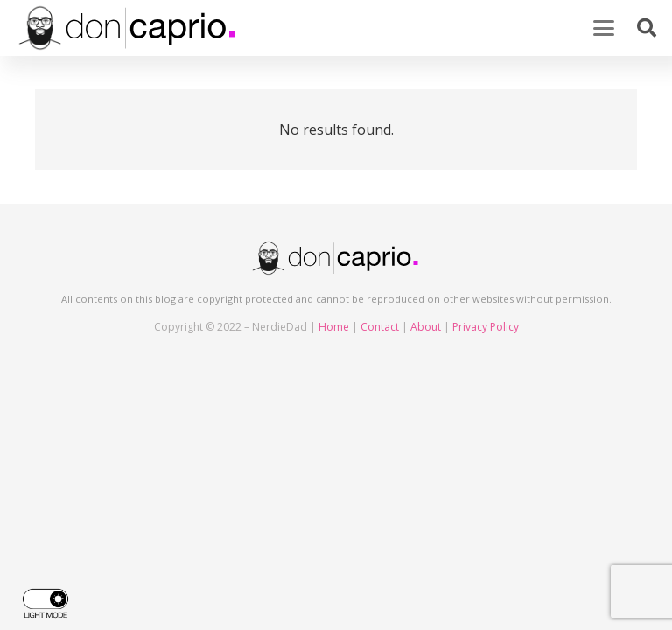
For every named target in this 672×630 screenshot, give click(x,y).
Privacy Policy (486, 327)
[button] (604, 28)
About (426, 327)
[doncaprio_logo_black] (128, 28)
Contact (380, 327)
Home (334, 327)
